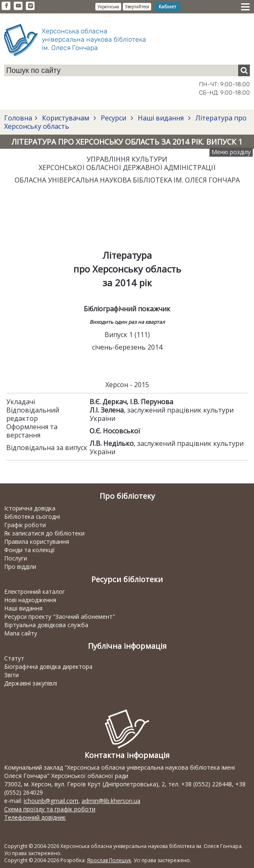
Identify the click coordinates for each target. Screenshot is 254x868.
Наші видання (161, 118)
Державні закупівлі (31, 683)
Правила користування (37, 542)
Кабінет (167, 6)
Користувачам (66, 118)
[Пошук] (244, 70)
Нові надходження (30, 600)
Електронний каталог (35, 592)
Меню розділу (231, 152)
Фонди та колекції (30, 550)
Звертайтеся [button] (137, 7)
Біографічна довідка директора (48, 667)
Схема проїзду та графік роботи (50, 809)
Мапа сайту (21, 633)
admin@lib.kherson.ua (111, 801)
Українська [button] (108, 7)
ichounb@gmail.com (51, 801)
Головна (18, 118)
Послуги (16, 558)
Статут (14, 658)
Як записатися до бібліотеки (44, 533)
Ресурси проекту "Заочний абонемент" (60, 617)
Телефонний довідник (35, 817)
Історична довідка (30, 508)
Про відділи (20, 567)
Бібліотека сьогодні (32, 517)
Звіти (11, 675)
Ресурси (113, 118)
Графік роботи (25, 525)
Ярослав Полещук (109, 860)
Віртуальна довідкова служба (46, 625)
